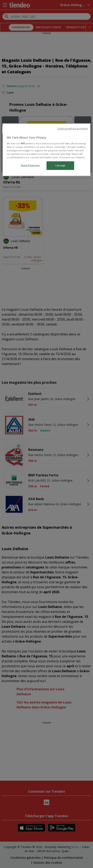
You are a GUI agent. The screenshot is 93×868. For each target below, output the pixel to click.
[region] (46, 150)
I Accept (60, 166)
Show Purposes (30, 165)
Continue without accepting (72, 129)
